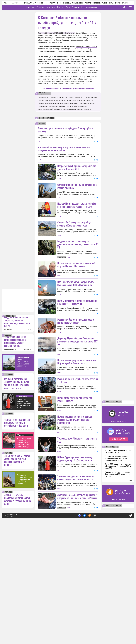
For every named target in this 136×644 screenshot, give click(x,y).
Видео (67, 7)
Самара (41, 33)
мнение (8, 449)
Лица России (79, 7)
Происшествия (22, 509)
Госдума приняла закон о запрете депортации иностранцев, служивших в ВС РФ (17, 435)
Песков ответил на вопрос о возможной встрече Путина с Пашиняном (76, 302)
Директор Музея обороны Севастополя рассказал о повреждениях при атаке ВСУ (77, 397)
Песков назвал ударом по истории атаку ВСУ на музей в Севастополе (23, 475)
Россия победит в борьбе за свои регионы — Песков (78, 456)
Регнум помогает (97, 7)
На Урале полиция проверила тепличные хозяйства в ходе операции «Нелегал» (66, 100)
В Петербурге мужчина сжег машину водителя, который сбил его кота (24, 517)
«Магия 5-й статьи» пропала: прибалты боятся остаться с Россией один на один (17, 613)
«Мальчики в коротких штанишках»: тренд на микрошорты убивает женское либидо (15, 455)
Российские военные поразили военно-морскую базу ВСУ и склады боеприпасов (24, 593)
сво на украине (112, 560)
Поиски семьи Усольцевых (69, 3)
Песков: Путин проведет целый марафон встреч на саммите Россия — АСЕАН (77, 224)
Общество (21, 549)
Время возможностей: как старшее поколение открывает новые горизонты (64, 109)
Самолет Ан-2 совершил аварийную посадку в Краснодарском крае (74, 243)
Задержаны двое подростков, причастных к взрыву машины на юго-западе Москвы (24, 556)
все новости (8, 443)
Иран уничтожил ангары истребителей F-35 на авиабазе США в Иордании (77, 321)
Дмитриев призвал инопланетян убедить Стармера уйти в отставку (65, 130)
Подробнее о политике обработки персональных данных (99, 628)
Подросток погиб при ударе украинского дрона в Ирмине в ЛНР (77, 167)
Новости (37, 7)
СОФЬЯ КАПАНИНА (10, 463)
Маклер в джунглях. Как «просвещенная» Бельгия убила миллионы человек (17, 495)
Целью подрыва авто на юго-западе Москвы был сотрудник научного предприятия (75, 514)
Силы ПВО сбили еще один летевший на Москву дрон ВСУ (77, 205)
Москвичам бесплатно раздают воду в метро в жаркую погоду (76, 378)
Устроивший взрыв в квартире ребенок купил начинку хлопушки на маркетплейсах (64, 149)
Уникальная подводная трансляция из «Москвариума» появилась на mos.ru (76, 591)
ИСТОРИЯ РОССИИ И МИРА (13, 502)
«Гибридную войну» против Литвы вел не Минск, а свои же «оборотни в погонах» (17, 574)
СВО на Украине (49, 3)
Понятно (126, 628)
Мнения (57, 7)
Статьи (47, 7)
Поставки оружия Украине (93, 3)
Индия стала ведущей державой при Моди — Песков (75, 475)
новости (42, 124)
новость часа (10, 430)
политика (9, 566)
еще (131, 594)
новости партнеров (46, 118)
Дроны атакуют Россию (30, 3)
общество (9, 488)
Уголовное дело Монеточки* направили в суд (77, 534)
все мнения (28, 463)
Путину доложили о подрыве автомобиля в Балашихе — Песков (77, 359)
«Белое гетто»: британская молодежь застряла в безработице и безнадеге (17, 536)
